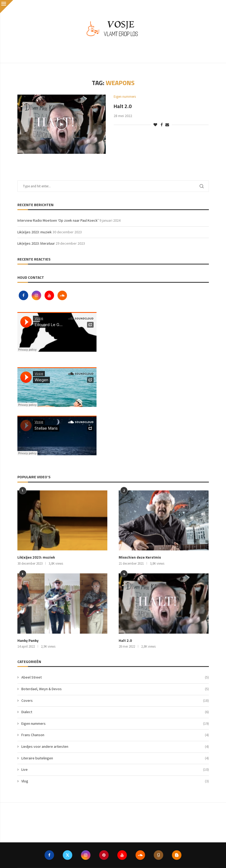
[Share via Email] (167, 125)
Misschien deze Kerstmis (140, 557)
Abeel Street (115, 677)
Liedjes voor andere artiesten (115, 747)
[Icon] (61, 124)
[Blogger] (177, 855)
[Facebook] (24, 295)
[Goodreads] (158, 855)
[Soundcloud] (62, 295)
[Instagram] (37, 295)
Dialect (115, 712)
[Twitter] (68, 855)
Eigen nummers (115, 724)
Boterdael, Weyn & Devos (115, 689)
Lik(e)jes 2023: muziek (35, 232)
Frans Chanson (115, 735)
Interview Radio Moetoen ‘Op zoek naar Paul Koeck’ (58, 220)
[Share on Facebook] (162, 125)
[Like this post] (155, 125)
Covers (115, 701)
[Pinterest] (104, 855)
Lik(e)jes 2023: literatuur (36, 243)
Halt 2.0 (123, 106)
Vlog (115, 781)
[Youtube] (50, 295)
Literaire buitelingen (115, 758)
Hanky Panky (28, 640)
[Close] (7, 7)
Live (115, 770)
